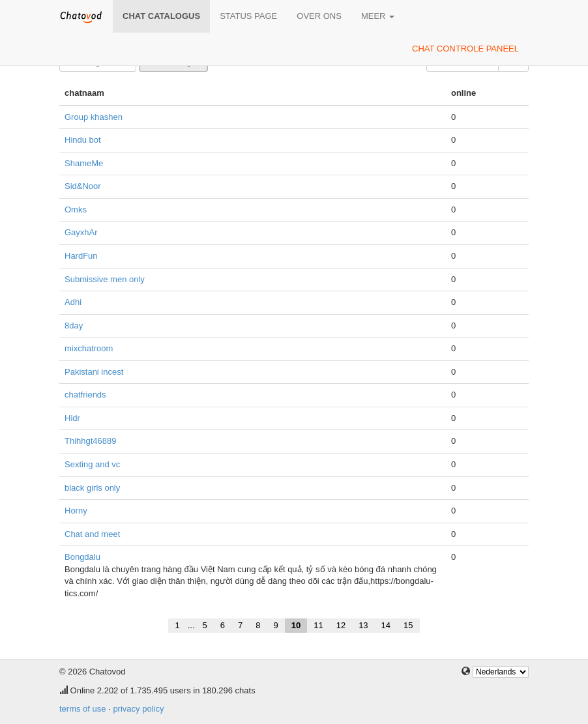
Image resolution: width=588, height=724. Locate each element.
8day (74, 326)
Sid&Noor (83, 186)
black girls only (92, 488)
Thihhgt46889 (91, 441)
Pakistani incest (94, 372)
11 (318, 625)
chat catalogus (161, 16)
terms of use (83, 709)
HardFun (81, 256)
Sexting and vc (92, 464)
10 (296, 625)
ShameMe (84, 163)
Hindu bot (83, 140)
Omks (76, 210)
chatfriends (85, 395)
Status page (248, 16)
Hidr (72, 418)
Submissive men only (105, 279)
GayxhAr (81, 232)
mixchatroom (89, 348)
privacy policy (138, 709)
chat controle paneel (465, 49)
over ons (319, 16)
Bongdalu (82, 557)
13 (363, 625)
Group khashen (94, 117)
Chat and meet (92, 534)
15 (408, 625)
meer (378, 16)
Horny (76, 511)
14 (386, 625)
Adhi (73, 302)
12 (341, 625)
